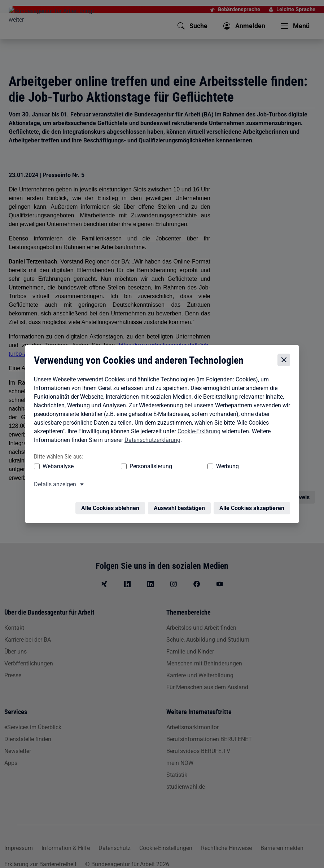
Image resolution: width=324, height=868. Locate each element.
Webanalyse (56, 467)
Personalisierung (121, 467)
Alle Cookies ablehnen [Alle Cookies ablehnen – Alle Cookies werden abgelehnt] (112, 505)
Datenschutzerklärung (151, 441)
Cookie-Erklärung (197, 432)
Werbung (170, 467)
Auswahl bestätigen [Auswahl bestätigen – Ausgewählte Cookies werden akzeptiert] (181, 505)
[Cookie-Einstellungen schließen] (286, 361)
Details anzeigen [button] (53, 485)
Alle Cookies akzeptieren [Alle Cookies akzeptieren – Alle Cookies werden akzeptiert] (254, 505)
